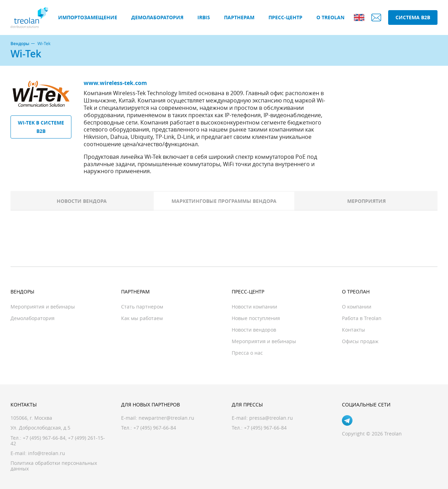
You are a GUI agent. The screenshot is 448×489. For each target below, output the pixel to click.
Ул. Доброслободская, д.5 (40, 428)
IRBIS (204, 17)
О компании (357, 307)
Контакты (353, 330)
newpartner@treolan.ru (166, 418)
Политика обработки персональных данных (54, 466)
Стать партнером (142, 307)
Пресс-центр (285, 17)
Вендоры (20, 44)
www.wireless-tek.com (115, 83)
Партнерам (239, 17)
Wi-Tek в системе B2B (41, 127)
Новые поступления (256, 318)
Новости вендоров (254, 330)
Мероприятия (366, 201)
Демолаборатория (157, 17)
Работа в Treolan (362, 318)
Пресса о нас (247, 353)
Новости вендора (82, 201)
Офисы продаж (360, 341)
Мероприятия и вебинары (43, 307)
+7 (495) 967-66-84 (44, 438)
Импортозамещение (88, 17)
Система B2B (413, 17)
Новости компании (254, 307)
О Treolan (330, 17)
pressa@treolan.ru (271, 418)
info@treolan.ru (47, 453)
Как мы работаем (142, 318)
